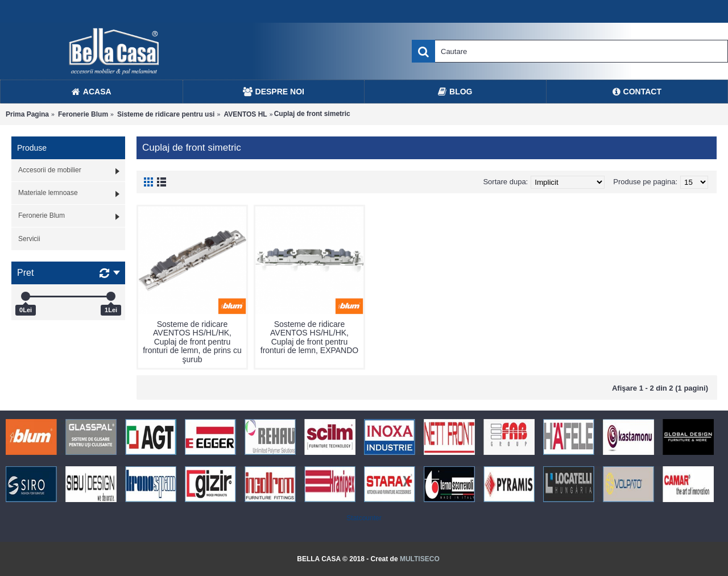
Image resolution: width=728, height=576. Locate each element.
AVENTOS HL (245, 114)
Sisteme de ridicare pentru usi (166, 114)
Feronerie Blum (83, 114)
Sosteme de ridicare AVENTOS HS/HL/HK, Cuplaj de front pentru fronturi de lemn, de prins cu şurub (192, 342)
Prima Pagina (27, 114)
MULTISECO (420, 559)
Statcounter (364, 518)
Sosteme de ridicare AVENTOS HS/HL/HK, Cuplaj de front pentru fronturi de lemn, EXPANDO (309, 337)
